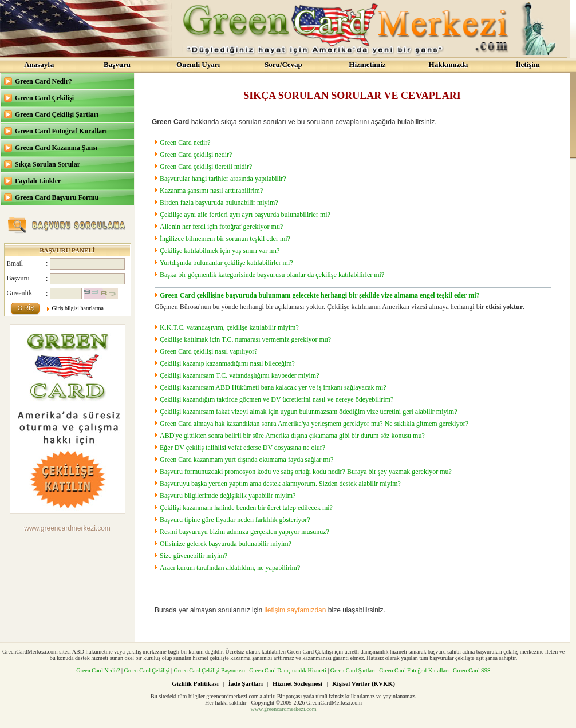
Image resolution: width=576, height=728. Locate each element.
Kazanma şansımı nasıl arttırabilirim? (211, 191)
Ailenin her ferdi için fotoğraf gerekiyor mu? (221, 227)
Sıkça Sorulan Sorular (48, 164)
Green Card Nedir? (44, 81)
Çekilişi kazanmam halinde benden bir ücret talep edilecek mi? (246, 508)
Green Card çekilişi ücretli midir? (206, 167)
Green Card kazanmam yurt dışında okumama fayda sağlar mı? (246, 460)
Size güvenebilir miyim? (194, 556)
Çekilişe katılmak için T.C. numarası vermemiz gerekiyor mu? (245, 339)
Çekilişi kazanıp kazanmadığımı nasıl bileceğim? (227, 363)
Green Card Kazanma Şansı (56, 148)
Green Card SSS (472, 670)
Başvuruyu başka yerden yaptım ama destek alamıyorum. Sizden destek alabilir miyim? (280, 484)
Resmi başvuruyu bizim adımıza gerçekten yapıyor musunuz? (244, 532)
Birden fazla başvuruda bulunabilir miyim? (219, 203)
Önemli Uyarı (198, 64)
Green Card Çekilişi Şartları (57, 114)
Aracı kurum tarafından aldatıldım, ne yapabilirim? (230, 568)
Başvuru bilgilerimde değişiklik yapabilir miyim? (228, 496)
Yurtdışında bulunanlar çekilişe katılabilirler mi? (226, 263)
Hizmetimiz (367, 64)
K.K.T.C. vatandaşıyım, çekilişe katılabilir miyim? (229, 327)
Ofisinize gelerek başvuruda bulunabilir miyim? (226, 544)
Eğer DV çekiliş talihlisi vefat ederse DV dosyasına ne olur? (242, 448)
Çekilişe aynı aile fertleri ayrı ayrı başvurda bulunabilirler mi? (245, 215)
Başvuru (117, 64)
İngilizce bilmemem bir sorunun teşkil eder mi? (225, 239)
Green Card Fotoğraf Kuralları (61, 131)
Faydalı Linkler (38, 181)
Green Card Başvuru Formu (57, 197)
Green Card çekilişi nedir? (196, 155)
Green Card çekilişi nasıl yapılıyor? (209, 351)
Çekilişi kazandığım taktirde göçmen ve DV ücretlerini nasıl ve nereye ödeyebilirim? (277, 399)
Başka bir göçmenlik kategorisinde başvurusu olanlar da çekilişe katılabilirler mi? (272, 275)
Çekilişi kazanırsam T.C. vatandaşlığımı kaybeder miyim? (240, 375)
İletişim (528, 64)
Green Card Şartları (353, 670)
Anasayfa (39, 64)
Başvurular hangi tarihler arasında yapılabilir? (223, 179)
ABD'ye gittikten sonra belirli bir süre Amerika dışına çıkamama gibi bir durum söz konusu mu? (292, 436)
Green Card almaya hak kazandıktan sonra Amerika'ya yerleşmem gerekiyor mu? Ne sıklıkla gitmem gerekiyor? (314, 424)
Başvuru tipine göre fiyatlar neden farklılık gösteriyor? (235, 520)
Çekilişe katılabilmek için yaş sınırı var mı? (220, 251)
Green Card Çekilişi (44, 98)
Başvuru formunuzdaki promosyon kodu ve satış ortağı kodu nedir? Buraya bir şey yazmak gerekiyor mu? (306, 472)
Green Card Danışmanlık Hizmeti (288, 670)
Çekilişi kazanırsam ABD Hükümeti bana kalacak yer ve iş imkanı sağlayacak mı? (273, 387)
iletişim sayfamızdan (295, 610)
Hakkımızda (449, 64)
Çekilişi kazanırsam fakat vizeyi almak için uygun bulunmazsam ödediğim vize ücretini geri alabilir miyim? (309, 412)
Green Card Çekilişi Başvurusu (209, 670)
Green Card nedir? (185, 143)
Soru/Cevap (283, 64)
